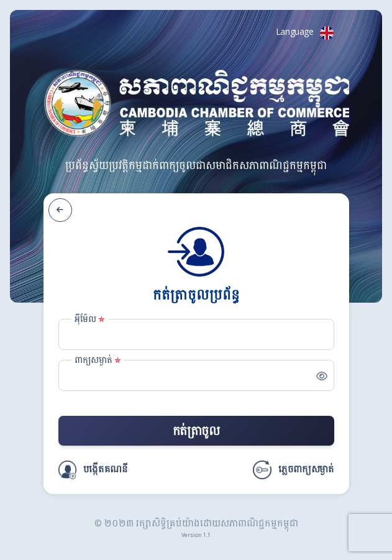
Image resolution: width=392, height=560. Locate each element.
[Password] (196, 375)
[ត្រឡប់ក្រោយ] (60, 210)
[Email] (196, 334)
